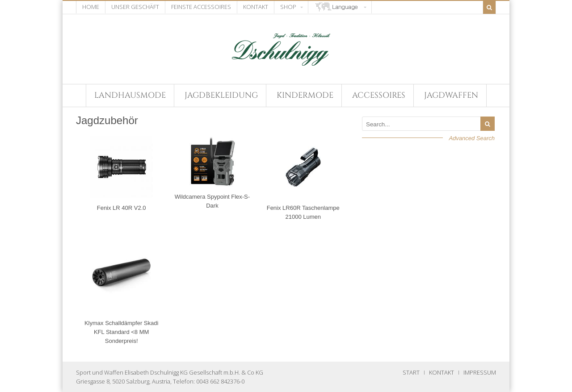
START (411, 372)
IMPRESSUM (480, 372)
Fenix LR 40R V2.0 (122, 208)
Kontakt (256, 7)
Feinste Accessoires (201, 7)
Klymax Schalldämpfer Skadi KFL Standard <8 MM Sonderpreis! (121, 332)
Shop (288, 7)
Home (91, 7)
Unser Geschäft (135, 7)
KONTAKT (442, 372)
